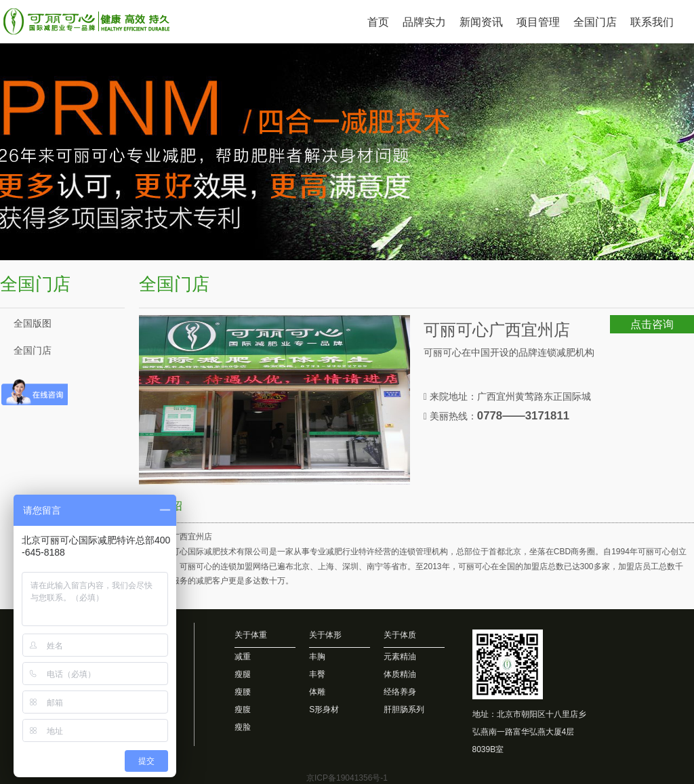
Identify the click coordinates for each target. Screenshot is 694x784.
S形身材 (324, 709)
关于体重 (251, 635)
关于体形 (325, 635)
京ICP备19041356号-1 (347, 778)
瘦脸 (243, 727)
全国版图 (33, 323)
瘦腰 (243, 692)
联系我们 (652, 22)
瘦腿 (243, 674)
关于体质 (400, 635)
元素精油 (400, 657)
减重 (243, 657)
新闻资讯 (481, 22)
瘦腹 (243, 709)
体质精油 (400, 674)
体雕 (317, 692)
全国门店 (595, 22)
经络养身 (400, 692)
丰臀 (317, 674)
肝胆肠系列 (404, 709)
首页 (378, 22)
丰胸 (317, 657)
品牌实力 (424, 22)
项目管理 (538, 22)
